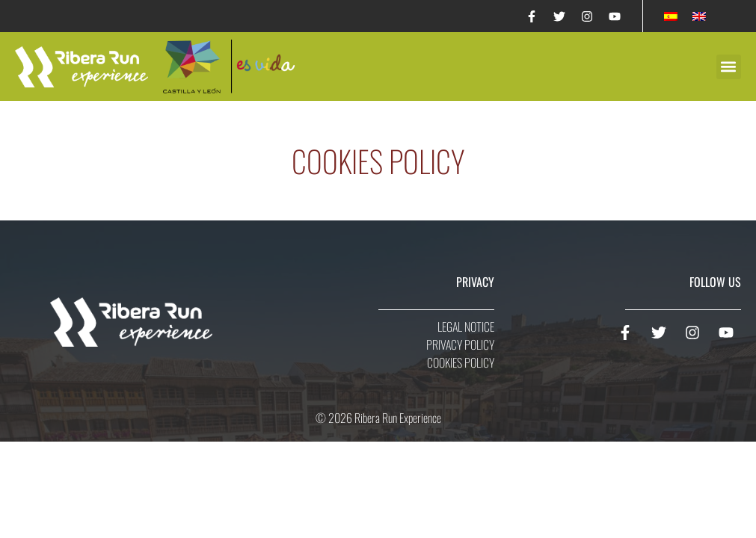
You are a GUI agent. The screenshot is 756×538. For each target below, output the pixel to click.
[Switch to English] (699, 16)
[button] (729, 67)
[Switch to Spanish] (671, 16)
